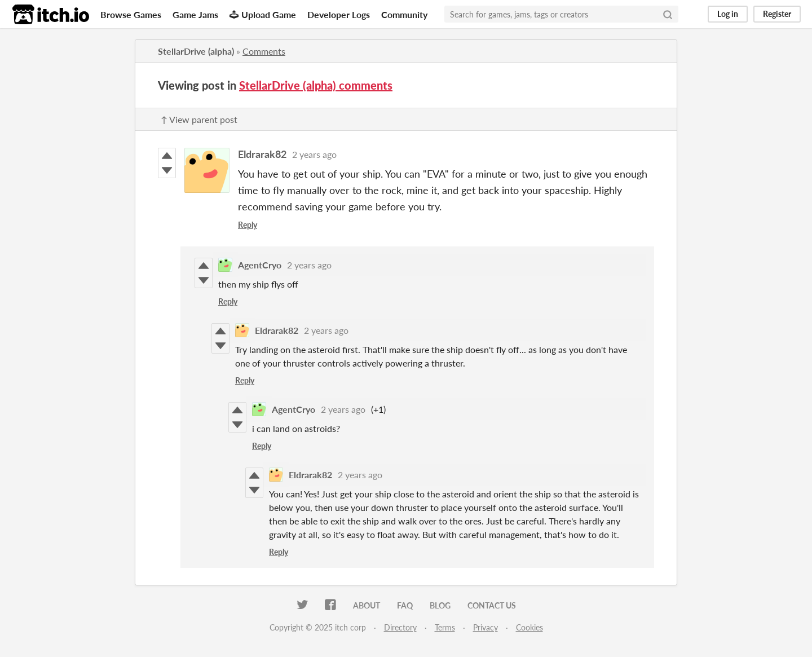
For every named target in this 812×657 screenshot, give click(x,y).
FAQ (405, 605)
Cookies (529, 627)
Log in (728, 14)
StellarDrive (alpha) (196, 51)
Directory (400, 627)
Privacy (486, 627)
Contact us (492, 605)
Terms (445, 627)
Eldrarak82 (262, 154)
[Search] (668, 14)
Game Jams (195, 14)
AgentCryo (260, 265)
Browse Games (131, 14)
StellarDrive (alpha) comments (316, 85)
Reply (248, 225)
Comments (264, 51)
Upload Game (263, 14)
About (367, 605)
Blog (440, 605)
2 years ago (314, 154)
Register (777, 14)
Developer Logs (339, 14)
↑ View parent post (199, 119)
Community (404, 14)
